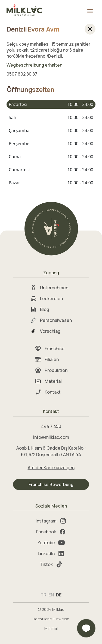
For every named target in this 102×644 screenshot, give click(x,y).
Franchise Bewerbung (51, 484)
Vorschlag (45, 331)
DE (59, 595)
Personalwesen (51, 320)
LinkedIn (51, 553)
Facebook (51, 532)
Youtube (51, 543)
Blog (40, 309)
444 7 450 (51, 426)
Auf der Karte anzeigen (51, 468)
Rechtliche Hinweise (51, 619)
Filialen (47, 359)
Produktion (51, 370)
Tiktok (51, 564)
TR (43, 595)
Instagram (51, 521)
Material (48, 381)
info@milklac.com (51, 437)
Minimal (51, 628)
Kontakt (48, 392)
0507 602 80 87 (22, 74)
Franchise (50, 349)
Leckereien (47, 298)
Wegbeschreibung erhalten (34, 65)
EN (51, 595)
